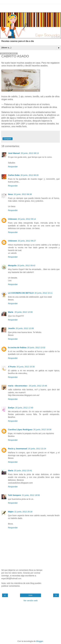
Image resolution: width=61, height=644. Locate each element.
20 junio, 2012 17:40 (24, 408)
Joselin (11, 328)
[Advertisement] (31, 8)
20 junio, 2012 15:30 (26, 367)
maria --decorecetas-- (18, 386)
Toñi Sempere (14, 495)
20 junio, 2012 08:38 (23, 194)
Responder (13, 167)
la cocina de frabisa (17, 348)
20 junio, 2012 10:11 (43, 293)
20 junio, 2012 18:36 (42, 430)
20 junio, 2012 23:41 (23, 471)
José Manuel (14, 153)
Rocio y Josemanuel (18, 449)
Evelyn (11, 408)
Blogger (40, 641)
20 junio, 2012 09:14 (27, 219)
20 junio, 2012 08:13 (30, 153)
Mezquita (12, 265)
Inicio (31, 595)
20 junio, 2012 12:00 (24, 312)
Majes (11, 512)
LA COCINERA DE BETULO (21, 293)
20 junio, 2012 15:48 (38, 386)
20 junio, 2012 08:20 (30, 175)
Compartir (8, 139)
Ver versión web (31, 601)
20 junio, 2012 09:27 (27, 241)
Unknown (12, 219)
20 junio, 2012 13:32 (36, 348)
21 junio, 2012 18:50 (31, 495)
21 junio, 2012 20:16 (23, 512)
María (11, 312)
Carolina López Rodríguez (20, 430)
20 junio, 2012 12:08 (25, 328)
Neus (10, 194)
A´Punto (12, 367)
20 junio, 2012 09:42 (26, 265)
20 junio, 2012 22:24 (37, 449)
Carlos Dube (14, 175)
